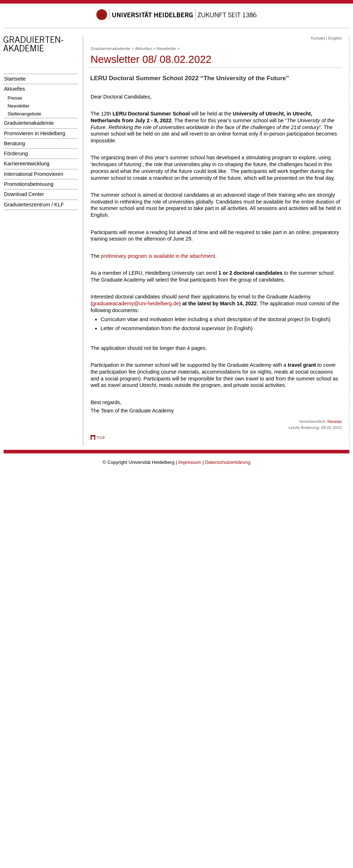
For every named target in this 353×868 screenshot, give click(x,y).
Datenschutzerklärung (228, 462)
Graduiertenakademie (29, 123)
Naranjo (335, 421)
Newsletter (19, 106)
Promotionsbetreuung (29, 184)
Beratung (14, 143)
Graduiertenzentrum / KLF (34, 205)
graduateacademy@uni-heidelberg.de (136, 303)
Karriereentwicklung (27, 164)
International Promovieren (34, 174)
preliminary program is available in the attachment (158, 256)
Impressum (190, 462)
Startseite (15, 79)
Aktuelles (14, 89)
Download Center (24, 194)
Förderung (16, 154)
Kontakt (318, 38)
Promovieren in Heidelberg (35, 133)
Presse (15, 98)
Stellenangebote (24, 114)
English (335, 38)
